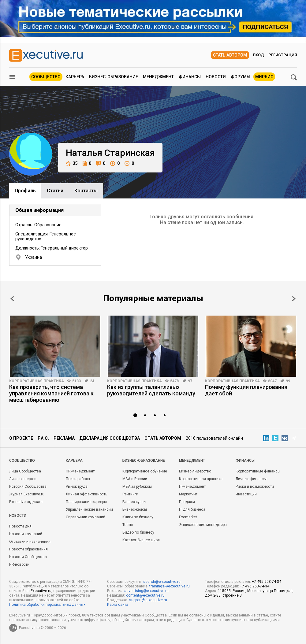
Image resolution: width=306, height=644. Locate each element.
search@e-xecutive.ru (162, 582)
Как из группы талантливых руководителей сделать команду (151, 390)
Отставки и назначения (30, 542)
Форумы (241, 77)
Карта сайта (118, 605)
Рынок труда (77, 487)
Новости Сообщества (28, 557)
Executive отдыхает (26, 502)
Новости (216, 77)
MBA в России (135, 479)
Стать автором (230, 55)
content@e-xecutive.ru (145, 595)
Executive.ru (41, 591)
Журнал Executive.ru (27, 494)
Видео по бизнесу (138, 532)
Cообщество (22, 461)
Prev (12, 299)
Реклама (64, 438)
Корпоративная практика (37, 381)
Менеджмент (158, 77)
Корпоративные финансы (258, 471)
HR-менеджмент (80, 471)
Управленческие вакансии (89, 509)
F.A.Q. (43, 438)
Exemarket (188, 517)
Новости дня (20, 526)
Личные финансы (251, 479)
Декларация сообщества (110, 438)
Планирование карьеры (86, 502)
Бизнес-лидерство (195, 471)
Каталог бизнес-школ (141, 540)
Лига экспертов (23, 479)
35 (72, 163)
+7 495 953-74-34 (267, 582)
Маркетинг (188, 494)
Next (294, 299)
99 (288, 381)
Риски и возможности (255, 487)
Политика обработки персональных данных (47, 605)
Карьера (75, 77)
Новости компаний (26, 534)
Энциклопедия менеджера (203, 525)
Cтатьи (55, 191)
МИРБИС (264, 77)
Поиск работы (78, 479)
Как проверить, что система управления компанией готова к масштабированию (51, 393)
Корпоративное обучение (145, 471)
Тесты (128, 525)
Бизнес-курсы (134, 502)
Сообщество (46, 77)
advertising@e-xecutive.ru (146, 591)
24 (92, 381)
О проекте (21, 438)
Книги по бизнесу (138, 517)
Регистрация (283, 55)
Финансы (190, 77)
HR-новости (19, 564)
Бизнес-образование (114, 77)
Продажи (187, 502)
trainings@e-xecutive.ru (170, 586)
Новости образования (28, 549)
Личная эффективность (86, 494)
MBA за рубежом (137, 487)
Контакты (86, 191)
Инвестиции (246, 494)
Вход (259, 55)
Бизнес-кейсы (135, 509)
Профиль (25, 191)
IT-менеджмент (192, 487)
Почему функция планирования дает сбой (246, 390)
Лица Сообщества (25, 471)
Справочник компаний (86, 517)
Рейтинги (130, 494)
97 (190, 381)
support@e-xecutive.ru (148, 600)
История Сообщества (28, 487)
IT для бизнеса (192, 509)
